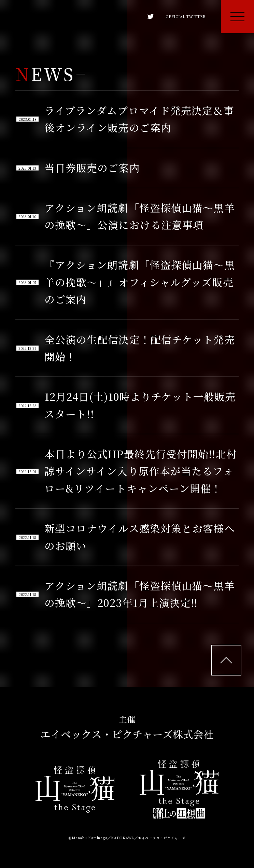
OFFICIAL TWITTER (173, 17)
